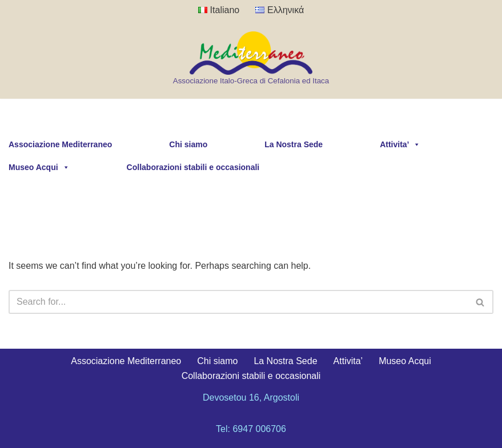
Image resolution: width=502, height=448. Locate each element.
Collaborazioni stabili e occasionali (193, 167)
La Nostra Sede (294, 144)
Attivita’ (400, 144)
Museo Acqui (39, 167)
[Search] (238, 302)
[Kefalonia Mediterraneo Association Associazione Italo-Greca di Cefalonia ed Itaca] (251, 59)
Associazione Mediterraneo (60, 144)
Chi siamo (188, 144)
